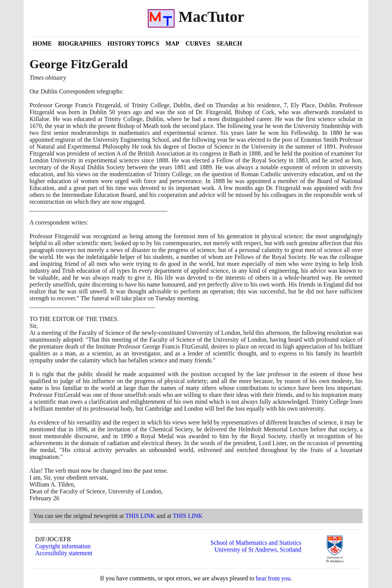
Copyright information (63, 546)
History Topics (133, 43)
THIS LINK (140, 516)
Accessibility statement (64, 553)
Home (42, 43)
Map (172, 43)
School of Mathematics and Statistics (256, 543)
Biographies (80, 43)
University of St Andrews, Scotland (258, 550)
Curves (198, 43)
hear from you (273, 578)
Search (229, 43)
